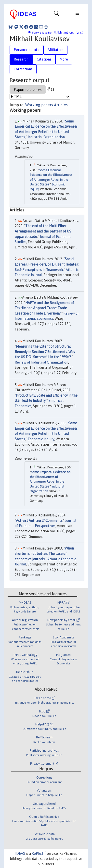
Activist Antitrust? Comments (39, 521)
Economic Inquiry (41, 439)
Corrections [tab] (23, 69)
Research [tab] (21, 59)
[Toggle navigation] (56, 14)
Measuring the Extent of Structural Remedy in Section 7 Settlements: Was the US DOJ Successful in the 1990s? (45, 352)
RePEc (39, 854)
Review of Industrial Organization (41, 362)
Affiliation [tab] (55, 50)
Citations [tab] (44, 59)
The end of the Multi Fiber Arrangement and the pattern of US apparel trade (43, 231)
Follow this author (42, 33)
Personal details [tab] (26, 50)
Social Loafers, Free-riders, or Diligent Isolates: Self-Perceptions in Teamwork (47, 264)
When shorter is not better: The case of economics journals (44, 554)
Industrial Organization (46, 137)
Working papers (39, 105)
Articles (61, 105)
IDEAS (20, 854)
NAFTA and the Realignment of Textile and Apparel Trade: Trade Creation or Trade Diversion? (44, 308)
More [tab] (64, 59)
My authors (64, 32)
